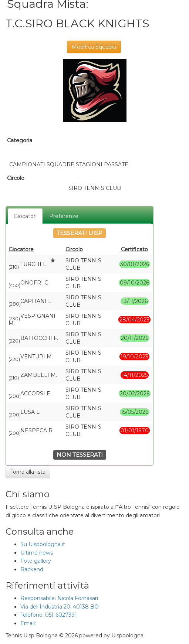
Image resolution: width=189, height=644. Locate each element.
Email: (29, 623)
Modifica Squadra (94, 47)
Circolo (16, 178)
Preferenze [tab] (64, 216)
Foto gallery (36, 561)
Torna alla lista (28, 472)
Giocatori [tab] (25, 216)
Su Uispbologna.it (43, 544)
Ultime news (37, 553)
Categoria (20, 140)
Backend (32, 569)
